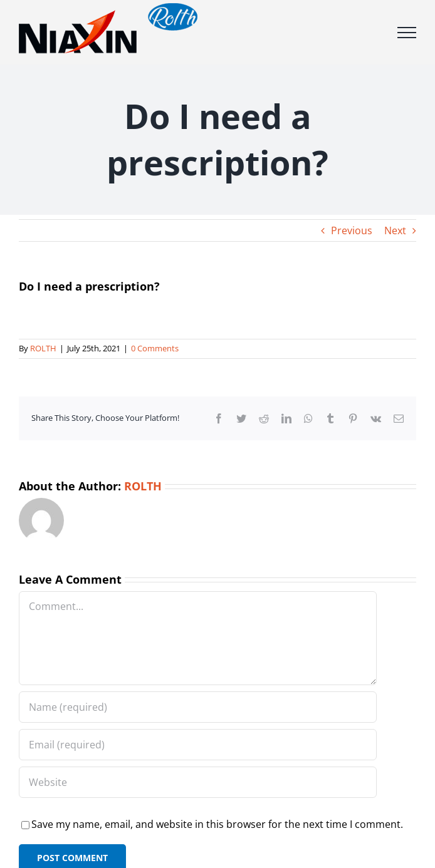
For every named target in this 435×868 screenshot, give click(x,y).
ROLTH (43, 348)
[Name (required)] (198, 707)
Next (395, 230)
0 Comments (155, 348)
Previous (352, 230)
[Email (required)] (198, 745)
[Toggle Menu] (407, 33)
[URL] (198, 782)
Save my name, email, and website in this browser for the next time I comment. (217, 824)
